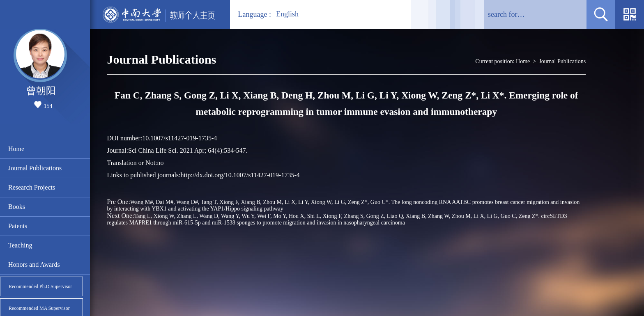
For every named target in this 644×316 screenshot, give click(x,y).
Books (17, 207)
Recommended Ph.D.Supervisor (40, 286)
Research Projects (32, 187)
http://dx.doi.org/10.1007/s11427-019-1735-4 (240, 175)
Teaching (20, 245)
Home (16, 149)
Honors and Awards (34, 264)
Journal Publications (35, 168)
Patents (18, 226)
